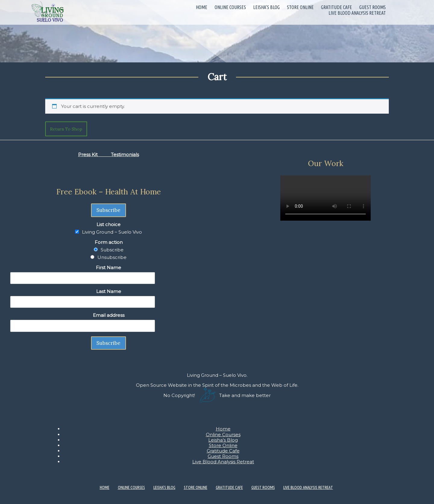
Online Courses (230, 7)
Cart (217, 77)
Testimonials (125, 154)
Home (202, 7)
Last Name (109, 291)
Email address (109, 315)
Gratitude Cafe (337, 7)
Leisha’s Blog (266, 7)
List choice (108, 224)
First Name (108, 268)
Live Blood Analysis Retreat (357, 13)
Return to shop (66, 129)
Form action (109, 242)
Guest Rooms (373, 7)
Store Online (300, 7)
